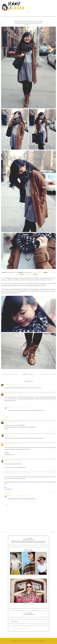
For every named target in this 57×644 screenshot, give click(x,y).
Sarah (6, 474)
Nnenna (7, 385)
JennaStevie (8, 422)
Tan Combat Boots (52, 272)
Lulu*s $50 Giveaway (29, 604)
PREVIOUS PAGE (5, 532)
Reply (54, 391)
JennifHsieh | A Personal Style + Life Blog (25, 641)
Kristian (7, 461)
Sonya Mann (8, 394)
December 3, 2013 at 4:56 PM (14, 435)
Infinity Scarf (30, 274)
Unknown (7, 444)
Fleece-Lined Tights (39, 272)
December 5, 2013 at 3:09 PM (22, 496)
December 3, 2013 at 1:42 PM (16, 385)
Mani (6, 435)
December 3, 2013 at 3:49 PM (19, 394)
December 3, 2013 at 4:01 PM (18, 422)
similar (16, 272)
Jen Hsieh (10, 407)
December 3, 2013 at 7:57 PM (16, 461)
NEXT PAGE (53, 532)
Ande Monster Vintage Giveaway (29, 576)
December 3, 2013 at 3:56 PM (22, 407)
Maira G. (44, 641)
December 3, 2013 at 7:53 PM (17, 444)
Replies (8, 405)
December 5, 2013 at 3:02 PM (15, 474)
